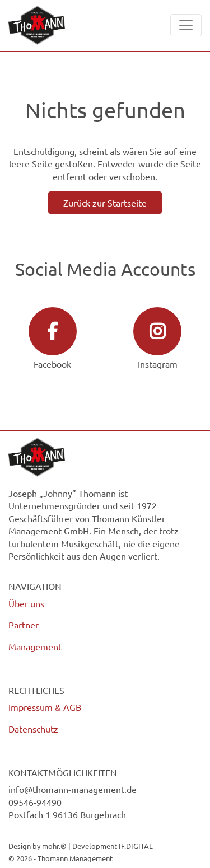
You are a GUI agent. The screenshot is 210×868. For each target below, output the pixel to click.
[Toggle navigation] (186, 25)
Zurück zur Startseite (105, 203)
